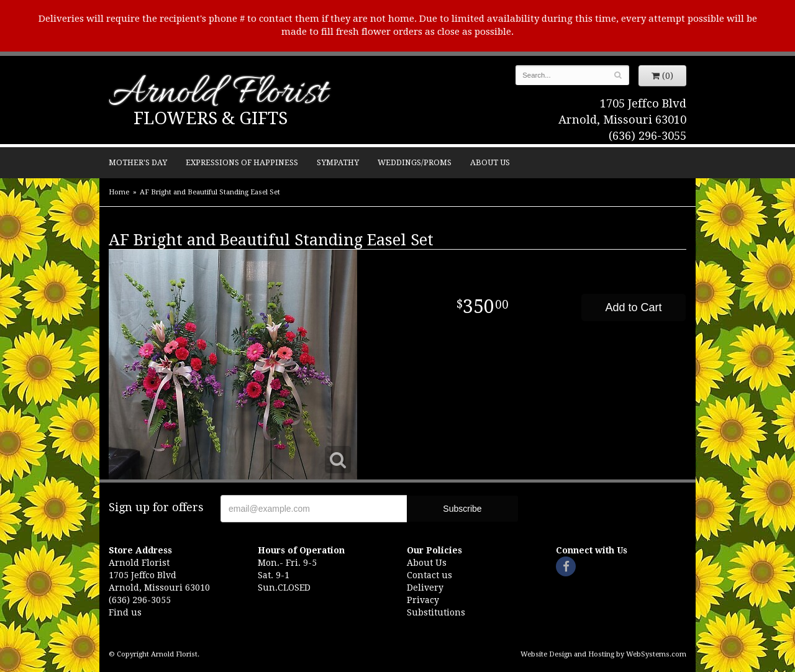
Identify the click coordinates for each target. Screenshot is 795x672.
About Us (490, 162)
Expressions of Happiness (242, 162)
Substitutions (436, 612)
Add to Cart (633, 307)
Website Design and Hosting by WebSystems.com (603, 654)
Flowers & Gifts (211, 118)
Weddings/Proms (415, 162)
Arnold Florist (218, 94)
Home (119, 192)
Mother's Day (138, 162)
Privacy (423, 600)
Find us (125, 612)
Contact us (429, 575)
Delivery (425, 588)
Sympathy (338, 162)
